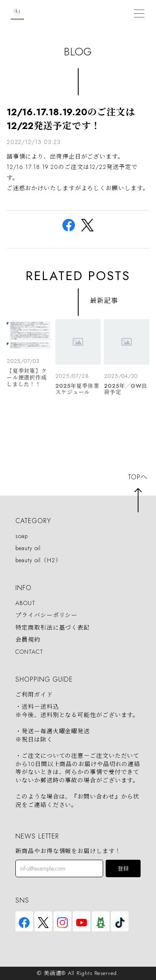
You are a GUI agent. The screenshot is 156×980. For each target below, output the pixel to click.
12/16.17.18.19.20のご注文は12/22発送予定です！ (71, 119)
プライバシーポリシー (46, 615)
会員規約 (28, 640)
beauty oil (28, 548)
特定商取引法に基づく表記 (53, 628)
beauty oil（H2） (38, 560)
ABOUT (25, 603)
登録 (123, 869)
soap (22, 536)
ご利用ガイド (34, 695)
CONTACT (29, 652)
